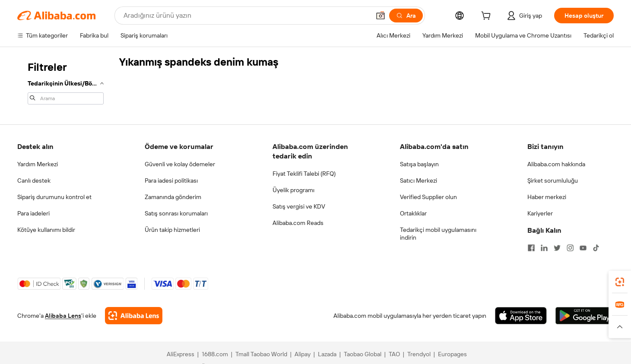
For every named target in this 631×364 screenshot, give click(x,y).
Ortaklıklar (413, 213)
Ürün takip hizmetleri (172, 230)
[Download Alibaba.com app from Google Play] (585, 316)
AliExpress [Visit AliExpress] (181, 354)
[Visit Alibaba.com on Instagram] (570, 248)
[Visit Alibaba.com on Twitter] (557, 248)
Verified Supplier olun (428, 197)
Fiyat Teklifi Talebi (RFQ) (304, 174)
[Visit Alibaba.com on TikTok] (596, 248)
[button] (381, 16)
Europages (452, 354)
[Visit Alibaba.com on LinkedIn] (544, 248)
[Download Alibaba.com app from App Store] (521, 316)
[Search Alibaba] (246, 16)
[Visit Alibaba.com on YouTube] (583, 248)
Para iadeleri (33, 213)
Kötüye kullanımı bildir (46, 230)
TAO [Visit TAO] (394, 354)
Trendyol (419, 354)
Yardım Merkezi (38, 164)
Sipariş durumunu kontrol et (54, 197)
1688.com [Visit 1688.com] (215, 354)
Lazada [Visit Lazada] (327, 354)
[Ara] (406, 16)
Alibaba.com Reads (298, 223)
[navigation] (66, 82)
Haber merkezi (547, 197)
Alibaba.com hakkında (556, 164)
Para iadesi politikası (171, 180)
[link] (620, 282)
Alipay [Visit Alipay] (303, 354)
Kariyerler (540, 213)
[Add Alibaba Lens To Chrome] (134, 316)
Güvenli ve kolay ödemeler (180, 164)
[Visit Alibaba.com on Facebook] (531, 248)
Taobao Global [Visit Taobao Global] (363, 354)
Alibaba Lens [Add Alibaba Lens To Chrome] (63, 316)
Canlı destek (34, 180)
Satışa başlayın (419, 164)
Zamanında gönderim (173, 197)
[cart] (488, 17)
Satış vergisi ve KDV (299, 206)
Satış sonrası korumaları (176, 213)
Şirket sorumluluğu (553, 180)
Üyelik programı (293, 190)
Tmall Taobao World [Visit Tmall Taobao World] (261, 354)
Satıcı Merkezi (419, 180)
